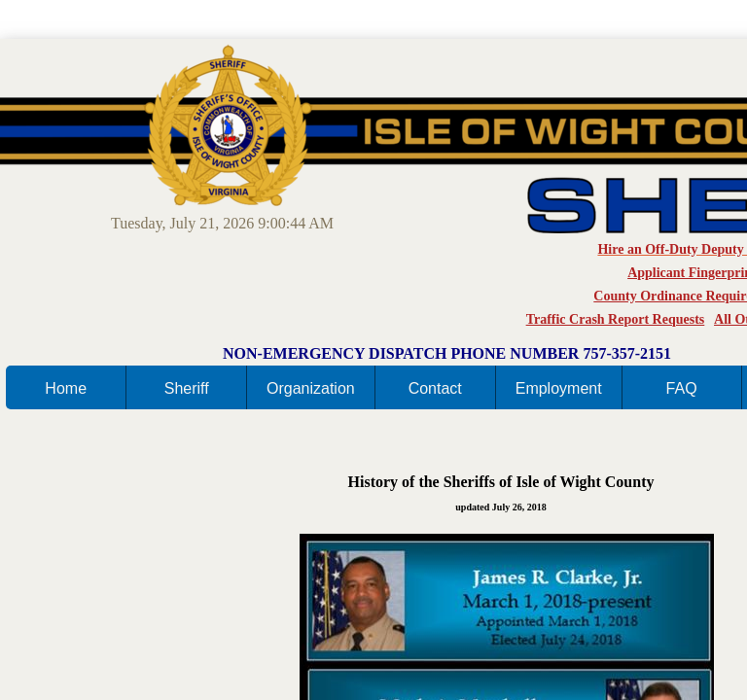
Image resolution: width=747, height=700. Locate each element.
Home (66, 388)
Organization (311, 388)
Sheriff (187, 388)
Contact (435, 388)
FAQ (682, 388)
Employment (559, 388)
